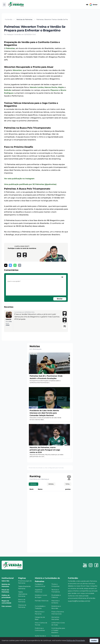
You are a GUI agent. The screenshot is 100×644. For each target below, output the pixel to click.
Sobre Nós (5, 581)
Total (68, 484)
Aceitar (94, 641)
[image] (62, 277)
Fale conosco (6, 606)
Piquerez (54, 90)
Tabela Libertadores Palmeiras (23, 594)
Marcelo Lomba (37, 87)
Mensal (51, 484)
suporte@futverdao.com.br (79, 601)
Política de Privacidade (76, 640)
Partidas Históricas (42, 601)
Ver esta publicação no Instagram (19, 179)
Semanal (33, 484)
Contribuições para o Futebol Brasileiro (58, 630)
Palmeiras (10, 48)
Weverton (17, 70)
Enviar (60, 299)
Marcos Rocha (51, 87)
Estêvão (8, 90)
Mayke (61, 87)
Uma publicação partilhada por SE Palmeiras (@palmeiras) (30, 184)
